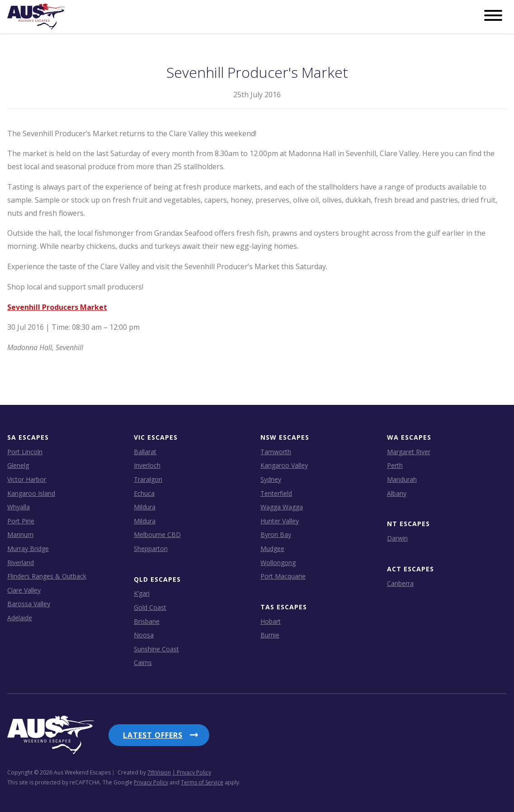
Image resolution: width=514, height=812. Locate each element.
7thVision (159, 772)
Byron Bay (276, 534)
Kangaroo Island (31, 493)
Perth (395, 465)
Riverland (21, 563)
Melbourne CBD (157, 534)
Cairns (143, 662)
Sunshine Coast (156, 649)
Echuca (144, 493)
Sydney (271, 479)
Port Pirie (21, 521)
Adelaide (20, 618)
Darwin (397, 538)
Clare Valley (24, 590)
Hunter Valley (280, 521)
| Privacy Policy (192, 772)
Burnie (270, 635)
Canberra (400, 583)
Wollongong (278, 563)
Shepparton (151, 548)
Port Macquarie (283, 576)
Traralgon (148, 479)
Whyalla (19, 507)
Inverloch (147, 465)
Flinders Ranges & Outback (47, 576)
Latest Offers (153, 735)
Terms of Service (202, 782)
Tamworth (276, 452)
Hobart (271, 621)
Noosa (144, 635)
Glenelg (18, 465)
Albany (397, 493)
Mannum (20, 534)
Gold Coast (150, 607)
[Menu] (493, 16)
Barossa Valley (29, 604)
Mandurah (402, 479)
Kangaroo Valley (284, 465)
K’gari (142, 593)
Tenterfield (276, 493)
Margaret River (409, 452)
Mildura (145, 507)
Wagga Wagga (282, 507)
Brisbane (147, 621)
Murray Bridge (28, 548)
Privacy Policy (151, 782)
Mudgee (272, 548)
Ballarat (145, 452)
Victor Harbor (27, 479)
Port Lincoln (25, 452)
